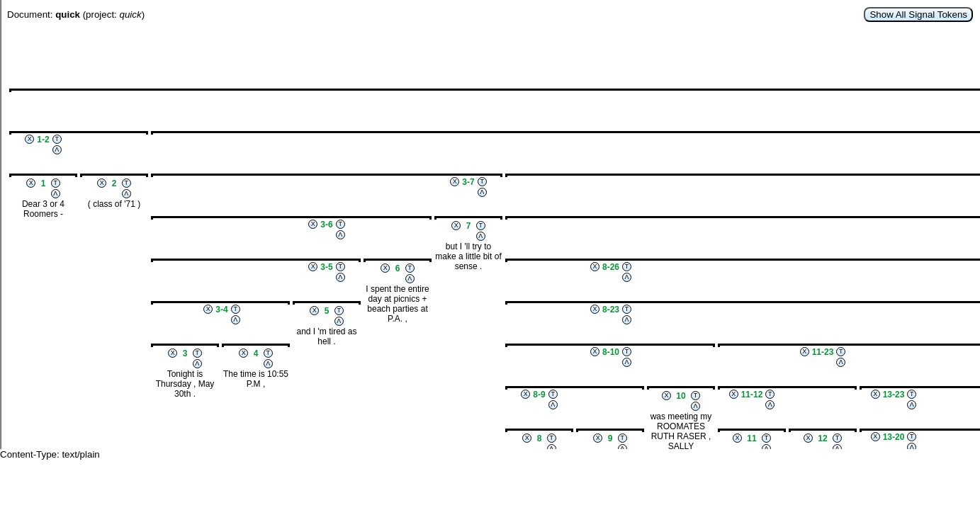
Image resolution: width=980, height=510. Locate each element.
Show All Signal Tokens (918, 15)
